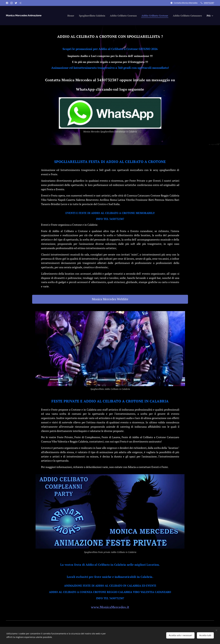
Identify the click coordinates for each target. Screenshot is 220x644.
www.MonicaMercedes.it (110, 607)
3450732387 (209, 3)
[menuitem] (60, 16)
